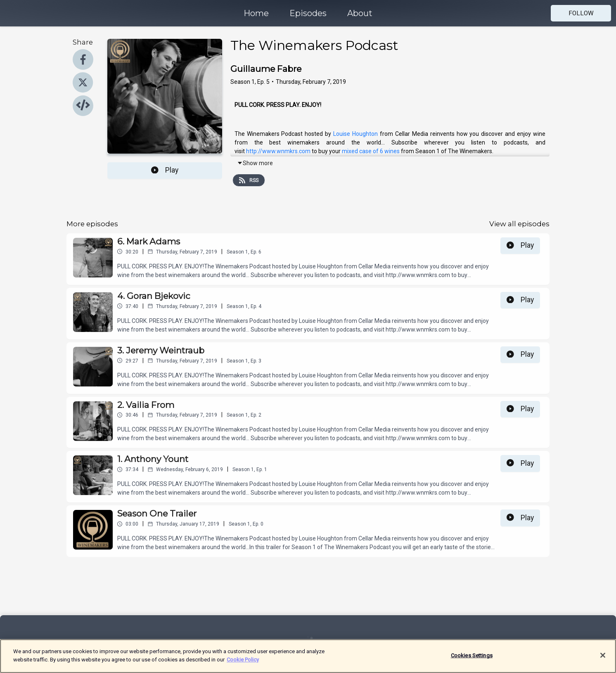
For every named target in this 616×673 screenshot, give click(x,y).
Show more (255, 163)
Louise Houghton (355, 134)
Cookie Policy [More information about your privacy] (243, 664)
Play (165, 170)
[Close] (603, 659)
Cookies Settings (472, 660)
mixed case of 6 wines (371, 151)
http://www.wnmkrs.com (278, 151)
